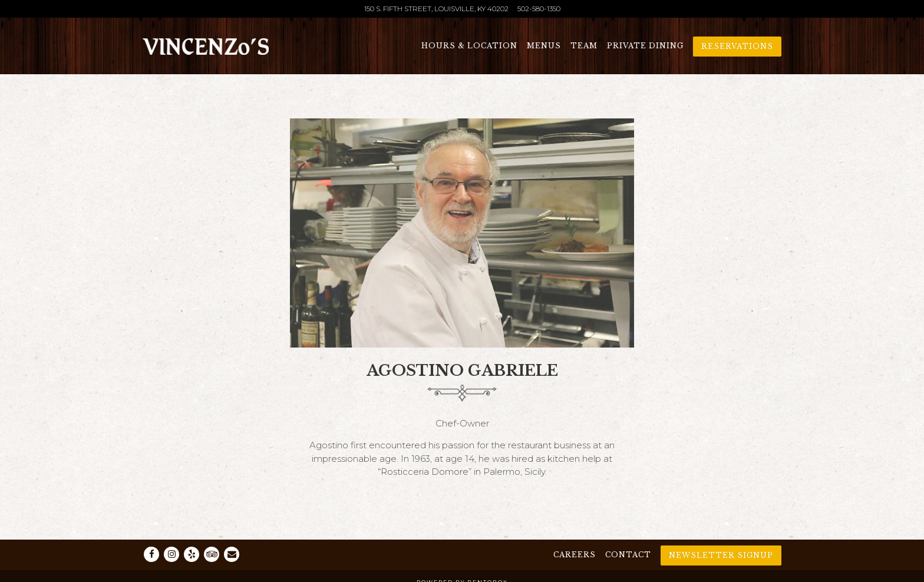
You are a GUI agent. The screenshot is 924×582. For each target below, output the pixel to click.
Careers (575, 555)
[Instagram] (171, 554)
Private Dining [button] (645, 46)
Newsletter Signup (721, 555)
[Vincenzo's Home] (206, 46)
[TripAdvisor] (212, 554)
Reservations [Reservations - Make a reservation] (737, 46)
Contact (628, 555)
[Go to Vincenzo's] (436, 9)
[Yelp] (192, 554)
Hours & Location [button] (469, 46)
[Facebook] (151, 554)
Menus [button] (544, 46)
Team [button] (584, 46)
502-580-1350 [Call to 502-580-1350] (539, 9)
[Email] (232, 554)
